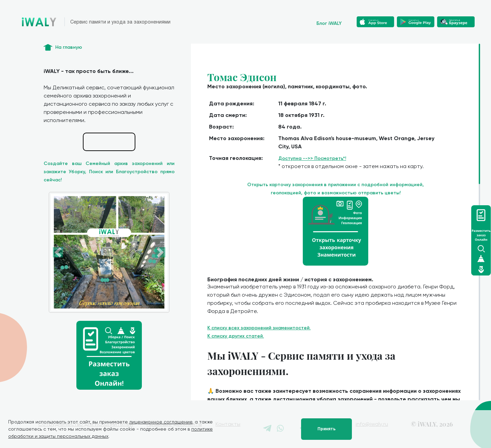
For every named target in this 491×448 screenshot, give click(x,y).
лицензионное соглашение (161, 422)
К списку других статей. (236, 336)
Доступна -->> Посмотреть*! (312, 158)
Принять (326, 429)
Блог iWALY (329, 23)
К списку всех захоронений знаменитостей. (259, 328)
